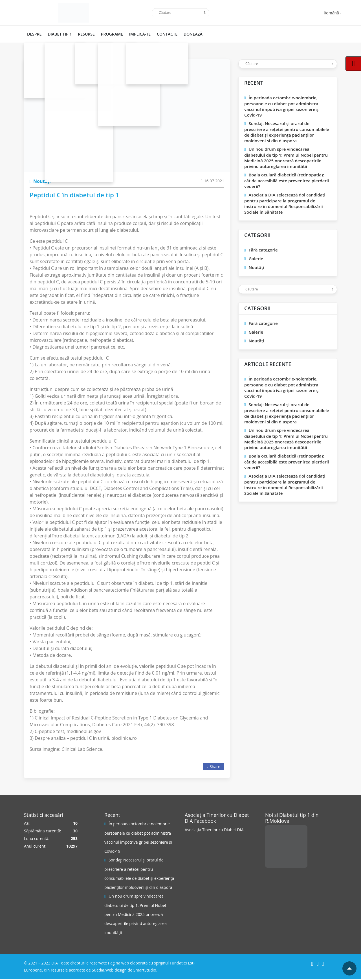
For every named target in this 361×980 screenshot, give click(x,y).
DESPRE (34, 34)
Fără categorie (263, 250)
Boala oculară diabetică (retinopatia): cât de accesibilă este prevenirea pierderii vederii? (287, 181)
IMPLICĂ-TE (137, 34)
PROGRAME (110, 34)
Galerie (256, 259)
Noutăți (40, 181)
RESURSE (85, 34)
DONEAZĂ (189, 34)
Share (213, 766)
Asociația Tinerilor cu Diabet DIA (214, 830)
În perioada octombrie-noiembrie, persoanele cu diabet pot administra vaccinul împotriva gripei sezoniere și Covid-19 (282, 106)
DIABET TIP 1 (59, 34)
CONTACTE (164, 34)
